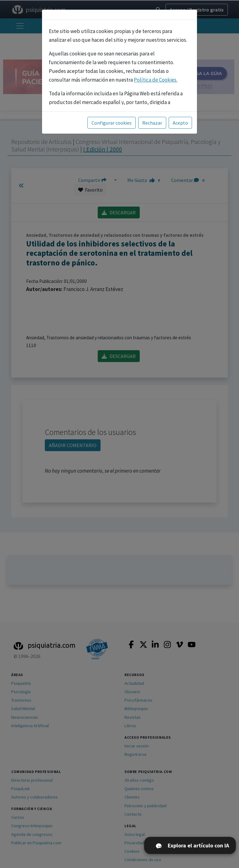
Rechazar (152, 123)
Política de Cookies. (156, 80)
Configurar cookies (112, 123)
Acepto (180, 123)
